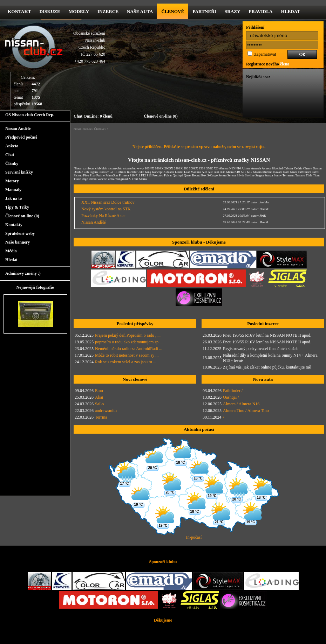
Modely (79, 11)
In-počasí (194, 537)
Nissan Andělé (18, 128)
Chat (10, 155)
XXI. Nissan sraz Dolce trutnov (108, 202)
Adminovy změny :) (23, 273)
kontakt (19, 11)
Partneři (204, 11)
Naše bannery (18, 242)
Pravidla (261, 11)
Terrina (101, 417)
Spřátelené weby (20, 233)
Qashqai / (231, 397)
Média (11, 251)
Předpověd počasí (21, 137)
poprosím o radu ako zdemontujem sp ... (129, 342)
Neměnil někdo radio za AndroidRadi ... (129, 349)
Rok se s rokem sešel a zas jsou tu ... (126, 362)
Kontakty (14, 225)
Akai (99, 397)
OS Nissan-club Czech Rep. (30, 115)
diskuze (50, 11)
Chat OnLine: (86, 116)
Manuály (13, 190)
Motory (12, 181)
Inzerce (108, 11)
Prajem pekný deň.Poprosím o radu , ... (128, 335)
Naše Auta (140, 11)
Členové (173, 11)
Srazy (233, 11)
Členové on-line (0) (161, 116)
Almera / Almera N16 (241, 404)
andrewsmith (106, 411)
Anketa (12, 146)
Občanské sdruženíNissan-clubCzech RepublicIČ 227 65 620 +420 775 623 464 (89, 47)
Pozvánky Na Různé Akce (103, 216)
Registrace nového (268, 64)
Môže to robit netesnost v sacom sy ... (127, 355)
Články (12, 163)
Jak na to (13, 198)
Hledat (290, 11)
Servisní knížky (19, 172)
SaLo (99, 404)
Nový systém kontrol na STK (106, 209)
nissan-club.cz (83, 129)
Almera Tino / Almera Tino (246, 411)
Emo (99, 391)
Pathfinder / (233, 391)
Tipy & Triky (17, 207)
